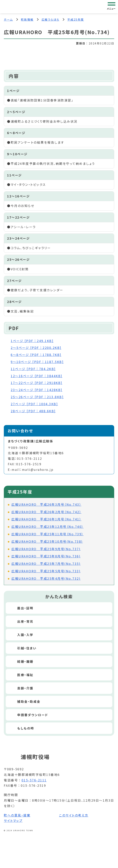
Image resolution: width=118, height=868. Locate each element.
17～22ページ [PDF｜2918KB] (37, 383)
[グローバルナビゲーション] (112, 6)
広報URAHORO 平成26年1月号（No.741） (46, 519)
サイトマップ (13, 820)
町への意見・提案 (17, 815)
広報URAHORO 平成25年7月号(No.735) (46, 564)
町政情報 (27, 19)
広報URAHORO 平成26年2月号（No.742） (46, 512)
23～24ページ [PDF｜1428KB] (37, 390)
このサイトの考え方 (74, 815)
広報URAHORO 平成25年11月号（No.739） (48, 534)
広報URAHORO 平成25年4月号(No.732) (46, 578)
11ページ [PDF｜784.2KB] (33, 369)
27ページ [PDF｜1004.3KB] (34, 404)
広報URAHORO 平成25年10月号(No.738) (47, 541)
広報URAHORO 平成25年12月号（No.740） (48, 527)
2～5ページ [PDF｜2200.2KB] (36, 348)
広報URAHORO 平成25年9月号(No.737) (46, 549)
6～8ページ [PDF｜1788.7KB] (36, 355)
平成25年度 (76, 19)
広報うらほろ (51, 19)
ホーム (8, 19)
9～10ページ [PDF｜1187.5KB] (37, 362)
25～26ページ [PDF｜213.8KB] (37, 397)
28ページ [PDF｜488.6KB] (33, 411)
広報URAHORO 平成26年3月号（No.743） (46, 504)
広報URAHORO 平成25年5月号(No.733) (46, 571)
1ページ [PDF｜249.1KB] (32, 341)
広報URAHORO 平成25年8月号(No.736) (46, 556)
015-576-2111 (34, 780)
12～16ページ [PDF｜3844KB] (37, 376)
